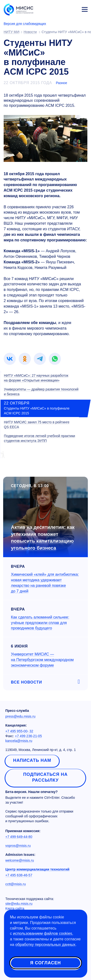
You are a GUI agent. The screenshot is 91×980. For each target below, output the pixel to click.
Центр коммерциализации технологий (37, 869)
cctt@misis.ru (16, 884)
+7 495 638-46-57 (19, 875)
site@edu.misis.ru (19, 904)
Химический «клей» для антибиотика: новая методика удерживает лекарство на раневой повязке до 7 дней (45, 583)
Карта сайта (15, 908)
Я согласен (45, 963)
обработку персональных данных (45, 945)
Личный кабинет (73, 9)
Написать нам (32, 760)
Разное (61, 83)
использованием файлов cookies (42, 933)
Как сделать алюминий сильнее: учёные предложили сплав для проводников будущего (40, 623)
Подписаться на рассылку (45, 777)
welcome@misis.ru (20, 860)
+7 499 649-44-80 (19, 837)
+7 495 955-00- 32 (19, 731)
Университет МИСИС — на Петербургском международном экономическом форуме (42, 660)
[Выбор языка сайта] (62, 8)
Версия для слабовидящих (25, 24)
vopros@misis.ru (18, 846)
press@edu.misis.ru (20, 716)
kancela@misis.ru (19, 741)
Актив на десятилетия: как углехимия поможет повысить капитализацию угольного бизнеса (43, 538)
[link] (10, 359)
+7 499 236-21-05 (29, 736)
